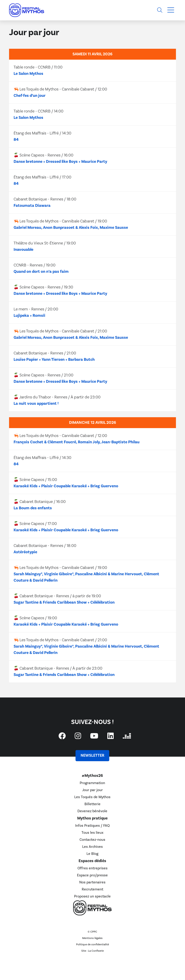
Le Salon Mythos (28, 74)
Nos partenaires (92, 882)
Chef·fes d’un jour (30, 96)
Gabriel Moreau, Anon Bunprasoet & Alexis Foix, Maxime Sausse (71, 228)
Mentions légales (92, 938)
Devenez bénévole (92, 811)
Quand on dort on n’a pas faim (41, 272)
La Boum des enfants (33, 508)
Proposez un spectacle (92, 896)
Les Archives (92, 847)
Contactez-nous (92, 840)
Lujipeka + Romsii (29, 316)
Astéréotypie (25, 552)
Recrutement (92, 889)
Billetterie (92, 804)
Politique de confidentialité (92, 945)
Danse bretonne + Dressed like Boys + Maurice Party (60, 162)
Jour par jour (92, 790)
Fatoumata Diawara (32, 206)
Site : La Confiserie (92, 951)
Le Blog (92, 854)
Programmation (92, 783)
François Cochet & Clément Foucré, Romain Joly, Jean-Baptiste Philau (77, 442)
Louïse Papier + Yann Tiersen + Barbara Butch (54, 360)
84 (16, 140)
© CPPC (92, 932)
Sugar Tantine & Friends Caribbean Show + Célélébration (64, 602)
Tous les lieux (92, 833)
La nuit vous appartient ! (36, 403)
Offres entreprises (92, 868)
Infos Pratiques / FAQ (92, 826)
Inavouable (23, 250)
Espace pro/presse (92, 875)
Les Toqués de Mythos (92, 797)
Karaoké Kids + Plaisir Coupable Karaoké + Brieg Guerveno (66, 486)
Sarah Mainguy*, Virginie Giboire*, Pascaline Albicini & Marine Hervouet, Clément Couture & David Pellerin (86, 577)
